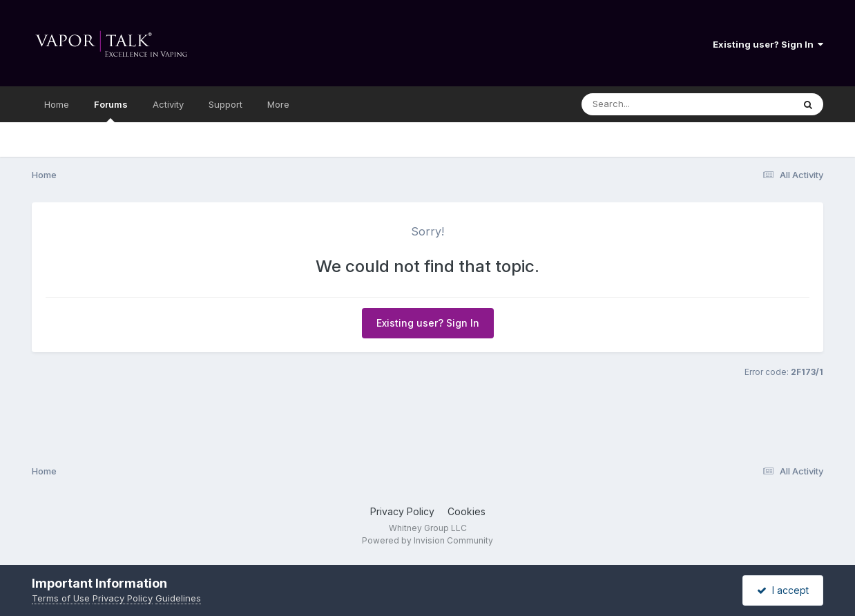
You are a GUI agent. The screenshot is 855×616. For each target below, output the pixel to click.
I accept (783, 590)
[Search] (650, 104)
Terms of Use (61, 598)
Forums (111, 110)
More (278, 104)
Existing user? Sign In (768, 44)
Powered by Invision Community (427, 540)
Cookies (467, 511)
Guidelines (178, 598)
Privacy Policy (402, 511)
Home (57, 104)
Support (225, 104)
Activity (168, 104)
